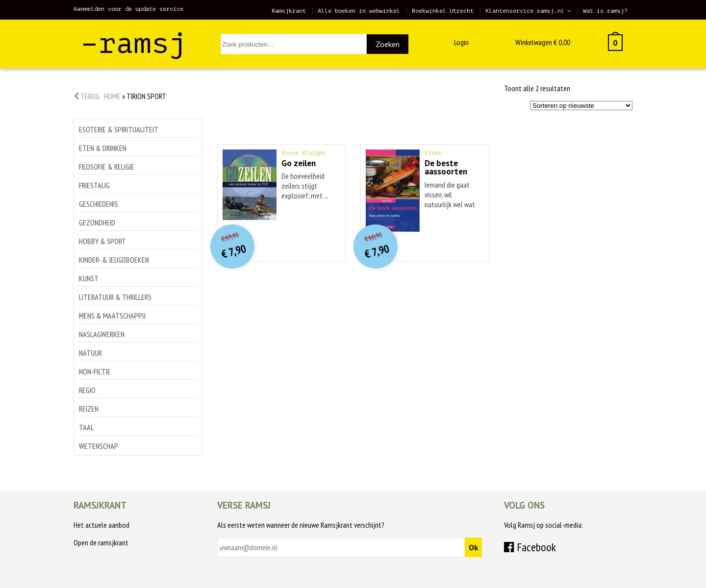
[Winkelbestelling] (581, 106)
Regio (87, 390)
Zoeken (388, 44)
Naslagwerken (102, 334)
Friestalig (94, 185)
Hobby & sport (102, 241)
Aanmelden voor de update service (128, 9)
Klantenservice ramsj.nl (525, 11)
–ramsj (134, 43)
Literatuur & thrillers (115, 297)
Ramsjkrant (289, 11)
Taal (86, 427)
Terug (87, 96)
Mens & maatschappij (112, 316)
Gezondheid (97, 222)
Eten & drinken (103, 148)
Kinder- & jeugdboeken (114, 260)
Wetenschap (99, 446)
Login (461, 42)
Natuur (90, 353)
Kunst (89, 278)
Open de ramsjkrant (101, 542)
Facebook (530, 547)
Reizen (89, 409)
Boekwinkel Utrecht (443, 11)
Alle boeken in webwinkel (359, 11)
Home (112, 96)
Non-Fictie (95, 371)
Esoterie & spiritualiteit (119, 129)
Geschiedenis (99, 204)
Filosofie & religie (107, 167)
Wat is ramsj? (605, 11)
